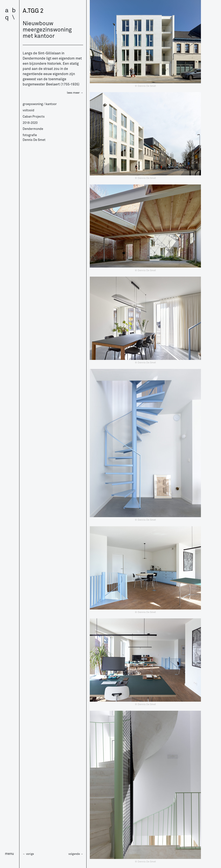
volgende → (76, 854)
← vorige (28, 854)
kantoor (51, 104)
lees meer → (75, 93)
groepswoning (33, 104)
